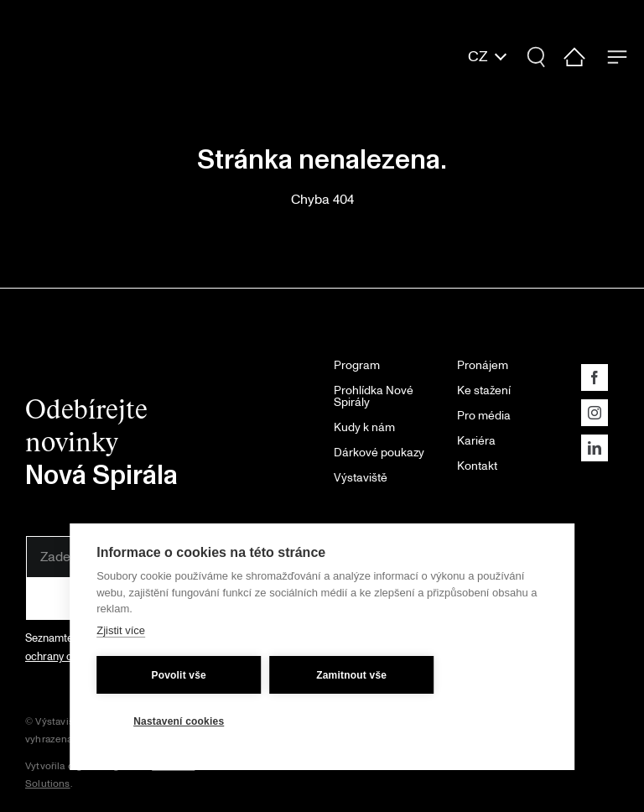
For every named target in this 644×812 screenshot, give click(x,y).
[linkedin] (595, 448)
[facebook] (595, 377)
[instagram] (595, 413)
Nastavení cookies (179, 720)
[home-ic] (575, 54)
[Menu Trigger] (617, 57)
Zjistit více (121, 629)
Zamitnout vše (351, 674)
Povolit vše (179, 674)
